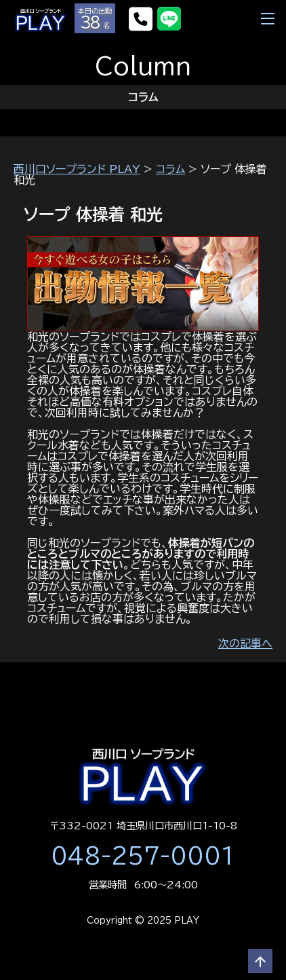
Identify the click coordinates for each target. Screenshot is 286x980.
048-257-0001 (143, 856)
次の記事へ (245, 643)
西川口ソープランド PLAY (77, 169)
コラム (170, 169)
